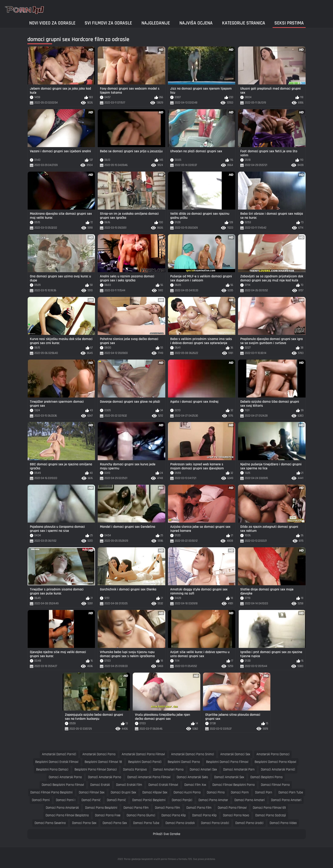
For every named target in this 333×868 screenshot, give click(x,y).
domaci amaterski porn (239, 770)
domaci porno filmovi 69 (269, 808)
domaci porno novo (236, 815)
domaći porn (264, 792)
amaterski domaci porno (99, 754)
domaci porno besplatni (101, 808)
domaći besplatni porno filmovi (63, 785)
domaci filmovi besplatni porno (234, 785)
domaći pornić (91, 800)
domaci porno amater (213, 800)
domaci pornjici (182, 800)
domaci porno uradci (215, 823)
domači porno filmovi (232, 808)
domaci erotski (100, 785)
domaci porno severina (50, 823)
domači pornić (116, 800)
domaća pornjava (135, 770)
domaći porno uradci (249, 823)
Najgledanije (156, 23)
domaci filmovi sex (92, 792)
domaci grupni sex (123, 792)
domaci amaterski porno (65, 777)
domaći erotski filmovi (163, 785)
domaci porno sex (84, 823)
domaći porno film (168, 808)
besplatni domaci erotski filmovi (57, 762)
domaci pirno (216, 792)
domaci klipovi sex (155, 792)
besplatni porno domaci (52, 770)
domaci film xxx (195, 785)
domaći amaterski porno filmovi (149, 777)
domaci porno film (136, 808)
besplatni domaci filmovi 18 (103, 762)
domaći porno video (283, 823)
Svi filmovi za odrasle (108, 23)
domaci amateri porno (168, 770)
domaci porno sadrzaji (271, 815)
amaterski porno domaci (273, 754)
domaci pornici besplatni (149, 800)
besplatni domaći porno (184, 762)
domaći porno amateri (286, 800)
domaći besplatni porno (266, 777)
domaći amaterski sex (229, 777)
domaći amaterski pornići (278, 770)
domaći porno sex (115, 823)
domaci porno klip (174, 815)
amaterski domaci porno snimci (193, 754)
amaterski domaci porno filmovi (143, 754)
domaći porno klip (204, 815)
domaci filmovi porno (275, 785)
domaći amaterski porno (105, 777)
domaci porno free (108, 815)
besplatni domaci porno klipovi (275, 762)
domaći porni (41, 800)
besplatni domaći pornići (145, 762)
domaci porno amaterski (62, 808)
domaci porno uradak (180, 823)
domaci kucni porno (187, 792)
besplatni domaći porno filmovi (227, 762)
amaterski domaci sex (235, 754)
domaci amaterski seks (192, 777)
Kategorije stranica (244, 23)
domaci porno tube (146, 823)
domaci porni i (66, 800)
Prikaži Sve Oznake (167, 834)
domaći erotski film (129, 785)
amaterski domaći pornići (59, 754)
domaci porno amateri (250, 800)
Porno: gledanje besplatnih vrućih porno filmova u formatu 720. (158, 859)
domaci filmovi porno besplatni (51, 792)
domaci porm (240, 792)
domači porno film (199, 808)
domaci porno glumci (141, 815)
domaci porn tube (291, 792)
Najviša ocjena (196, 23)
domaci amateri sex (203, 770)
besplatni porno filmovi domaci (96, 770)
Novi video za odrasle (52, 23)
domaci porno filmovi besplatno (67, 815)
